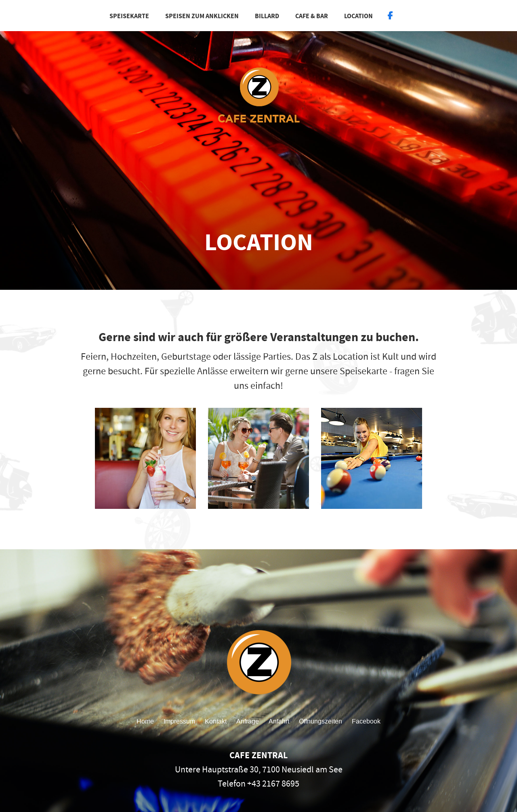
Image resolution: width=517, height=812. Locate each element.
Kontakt (216, 721)
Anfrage (248, 721)
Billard (267, 16)
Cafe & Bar (312, 16)
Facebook (366, 721)
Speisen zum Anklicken (202, 16)
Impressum (179, 721)
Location (358, 16)
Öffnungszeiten (320, 721)
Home (145, 721)
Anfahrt (279, 721)
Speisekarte (129, 16)
